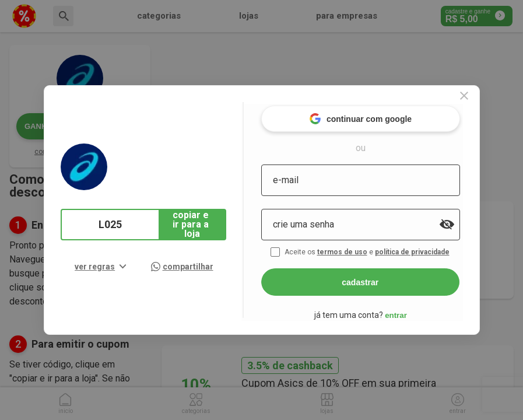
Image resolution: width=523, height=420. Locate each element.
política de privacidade (424, 250)
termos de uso (354, 250)
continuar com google (371, 116)
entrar (406, 312)
